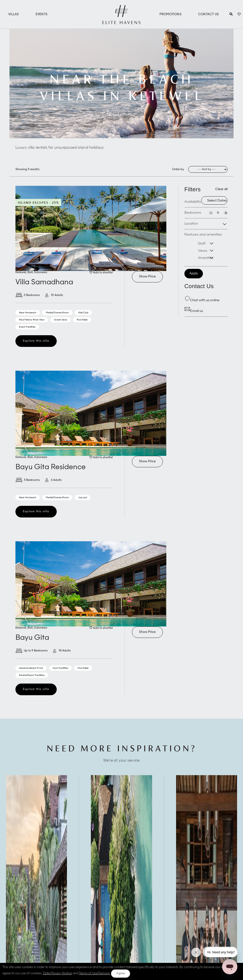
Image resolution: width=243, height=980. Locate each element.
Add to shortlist (101, 273)
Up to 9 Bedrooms (31, 651)
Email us (194, 311)
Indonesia (41, 272)
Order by (178, 169)
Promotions (171, 14)
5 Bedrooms (28, 295)
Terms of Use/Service (94, 973)
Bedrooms (193, 213)
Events (42, 14)
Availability (193, 202)
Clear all (221, 189)
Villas (14, 14)
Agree (121, 973)
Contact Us (209, 14)
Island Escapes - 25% (38, 202)
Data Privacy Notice (57, 973)
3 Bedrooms (28, 480)
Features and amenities (206, 247)
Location (191, 224)
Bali (30, 272)
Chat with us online (202, 300)
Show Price (147, 277)
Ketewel (21, 272)
